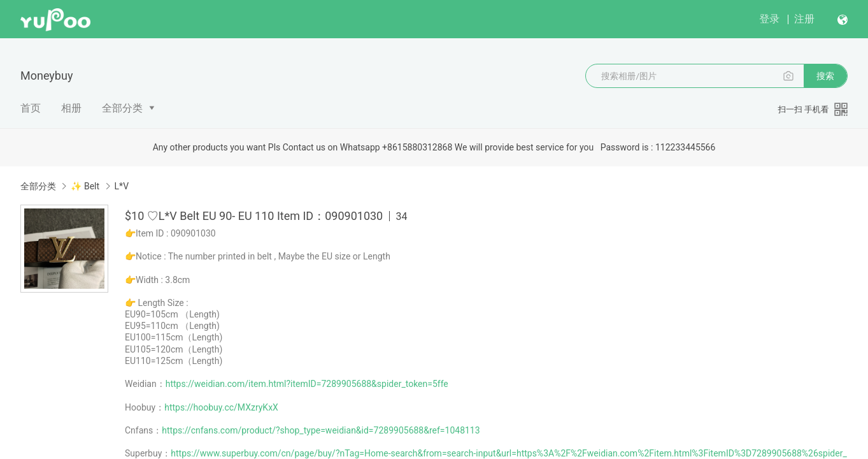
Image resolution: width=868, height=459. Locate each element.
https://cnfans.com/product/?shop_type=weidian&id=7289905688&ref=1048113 (321, 430)
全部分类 (122, 108)
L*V (122, 186)
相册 (71, 108)
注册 (804, 19)
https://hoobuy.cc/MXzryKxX (221, 407)
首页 (31, 108)
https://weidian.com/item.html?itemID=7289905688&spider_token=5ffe (307, 384)
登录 (769, 19)
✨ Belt (85, 186)
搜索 (825, 76)
